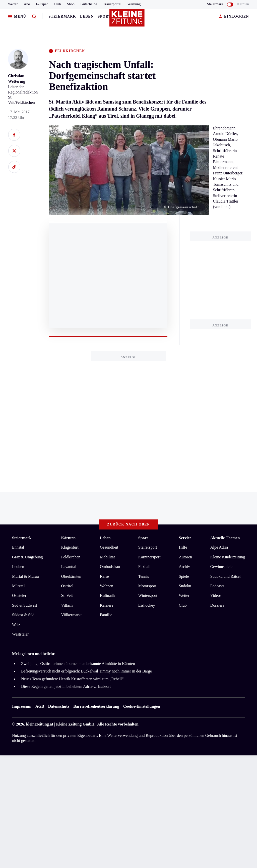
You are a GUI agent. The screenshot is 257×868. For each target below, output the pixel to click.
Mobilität (107, 557)
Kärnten (243, 4)
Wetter (13, 4)
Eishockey (147, 605)
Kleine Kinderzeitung (228, 557)
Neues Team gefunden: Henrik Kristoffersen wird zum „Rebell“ (72, 679)
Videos (216, 595)
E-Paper (42, 4)
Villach (67, 605)
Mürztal (18, 586)
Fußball (144, 567)
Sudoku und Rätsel (226, 576)
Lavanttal (69, 567)
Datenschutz (59, 706)
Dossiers (217, 605)
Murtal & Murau (25, 576)
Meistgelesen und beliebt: (34, 654)
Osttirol (67, 586)
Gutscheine (89, 4)
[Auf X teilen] (14, 151)
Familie (106, 615)
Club (57, 4)
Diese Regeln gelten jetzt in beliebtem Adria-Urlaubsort (66, 686)
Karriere (107, 605)
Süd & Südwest (25, 605)
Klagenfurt (70, 547)
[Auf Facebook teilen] (14, 135)
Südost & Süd (23, 615)
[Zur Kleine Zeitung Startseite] (127, 20)
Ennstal (18, 547)
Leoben (18, 567)
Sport (105, 16)
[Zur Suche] (34, 17)
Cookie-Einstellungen (142, 706)
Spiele (184, 576)
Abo (27, 4)
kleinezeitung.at (40, 724)
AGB (40, 706)
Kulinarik (108, 595)
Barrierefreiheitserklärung (96, 706)
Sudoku (185, 586)
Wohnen (107, 586)
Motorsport (147, 586)
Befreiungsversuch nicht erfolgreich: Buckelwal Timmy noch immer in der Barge (86, 671)
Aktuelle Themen (225, 538)
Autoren (185, 557)
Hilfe (183, 547)
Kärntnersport (149, 557)
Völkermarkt (71, 615)
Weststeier (20, 634)
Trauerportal (112, 4)
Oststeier (19, 595)
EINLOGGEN (234, 17)
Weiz (16, 625)
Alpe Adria (219, 547)
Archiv (184, 567)
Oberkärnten (71, 576)
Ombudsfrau (110, 567)
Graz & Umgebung (27, 557)
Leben (87, 16)
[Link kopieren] (14, 167)
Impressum (22, 706)
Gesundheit (109, 547)
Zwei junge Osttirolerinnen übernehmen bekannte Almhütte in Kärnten (78, 664)
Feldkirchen (71, 557)
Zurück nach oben (129, 524)
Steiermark (62, 16)
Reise (104, 576)
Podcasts (217, 586)
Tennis (144, 576)
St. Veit (67, 595)
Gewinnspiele (221, 567)
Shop (71, 4)
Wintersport (148, 595)
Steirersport (148, 547)
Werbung (134, 4)
